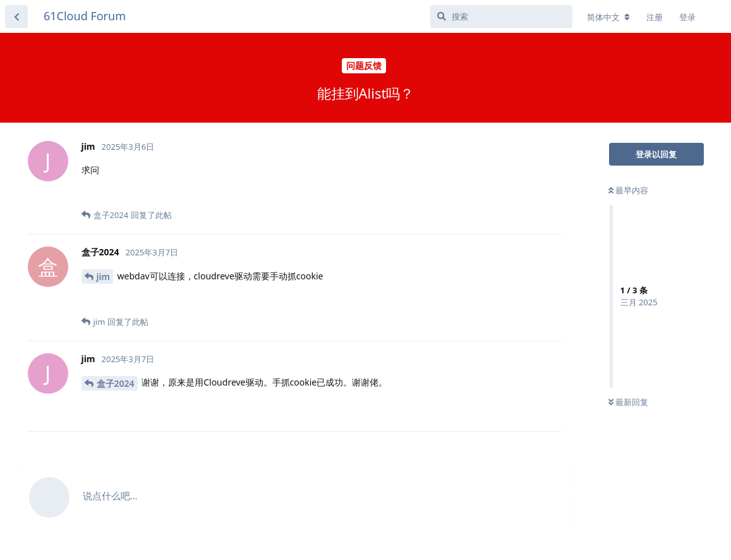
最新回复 (628, 402)
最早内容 (628, 190)
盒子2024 (116, 383)
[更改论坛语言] (608, 17)
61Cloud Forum (85, 16)
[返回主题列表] (16, 16)
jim (103, 277)
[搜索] (501, 16)
